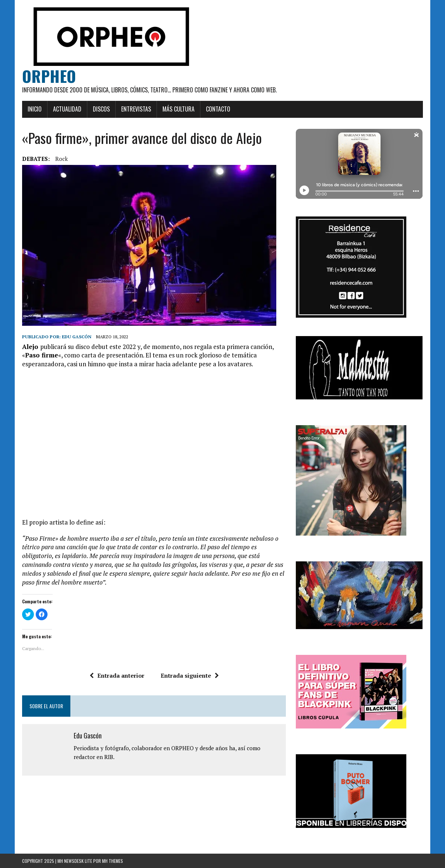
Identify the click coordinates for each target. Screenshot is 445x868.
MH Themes (113, 861)
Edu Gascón (77, 337)
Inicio (35, 109)
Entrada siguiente (190, 675)
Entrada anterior (117, 675)
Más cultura (178, 109)
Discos (101, 109)
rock (62, 159)
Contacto (218, 109)
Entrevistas (136, 109)
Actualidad (67, 109)
